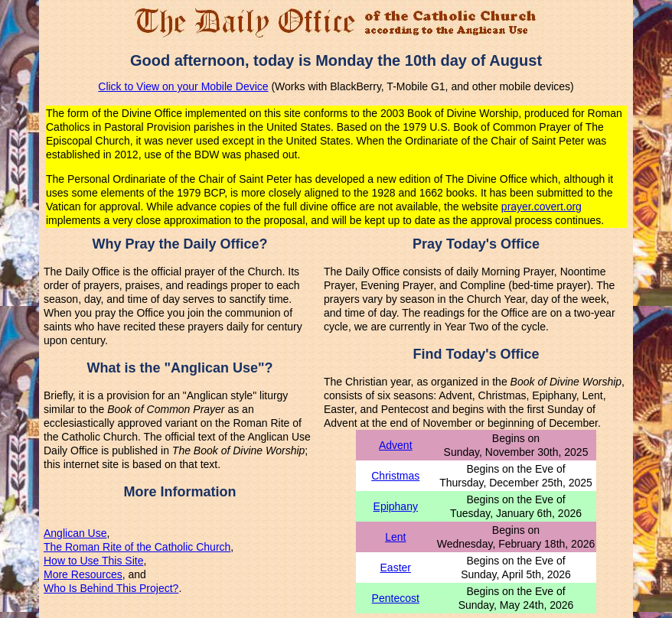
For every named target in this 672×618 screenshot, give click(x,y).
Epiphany (396, 506)
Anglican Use (75, 533)
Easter (396, 568)
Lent (395, 537)
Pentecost (396, 598)
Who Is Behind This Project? (111, 588)
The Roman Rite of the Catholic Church (137, 547)
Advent (396, 445)
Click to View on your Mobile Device (183, 86)
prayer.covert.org (542, 207)
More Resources (83, 574)
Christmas (395, 476)
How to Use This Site (93, 561)
